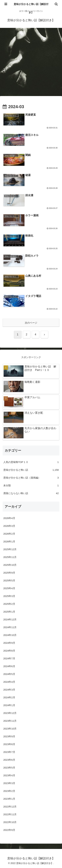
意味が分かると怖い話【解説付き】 (31, 8)
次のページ (31, 323)
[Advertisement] (31, 63)
